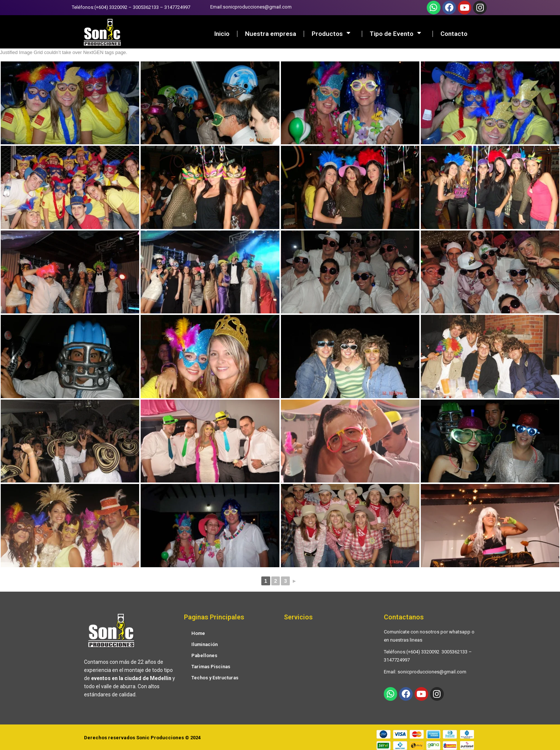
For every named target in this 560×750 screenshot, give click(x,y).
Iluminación (204, 644)
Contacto (454, 34)
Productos (333, 34)
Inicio (222, 34)
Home (198, 633)
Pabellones (204, 655)
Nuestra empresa (271, 34)
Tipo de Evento (397, 34)
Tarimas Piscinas (211, 667)
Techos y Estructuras (215, 678)
